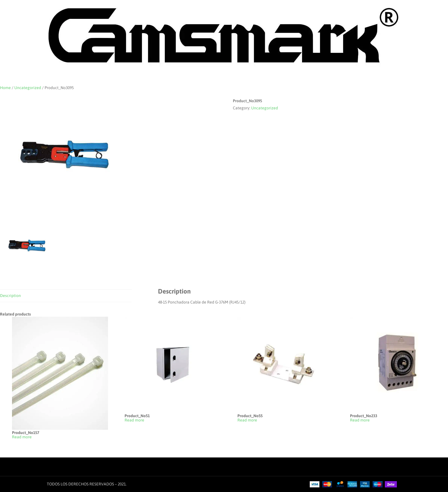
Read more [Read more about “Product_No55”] (247, 420)
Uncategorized (28, 88)
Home (5, 88)
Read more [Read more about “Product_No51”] (134, 420)
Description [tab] (10, 296)
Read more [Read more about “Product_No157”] (22, 437)
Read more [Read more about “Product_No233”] (360, 420)
